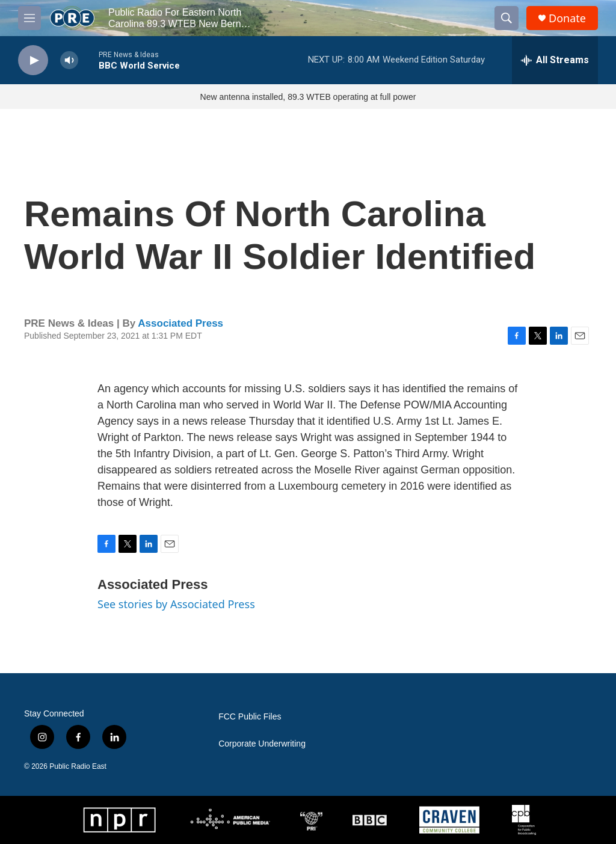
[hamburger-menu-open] (29, 18)
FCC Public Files (250, 717)
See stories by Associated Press (176, 604)
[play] (33, 60)
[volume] (69, 60)
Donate (567, 18)
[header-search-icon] (507, 18)
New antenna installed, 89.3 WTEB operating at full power (308, 97)
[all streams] (555, 60)
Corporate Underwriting (262, 744)
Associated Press (180, 323)
